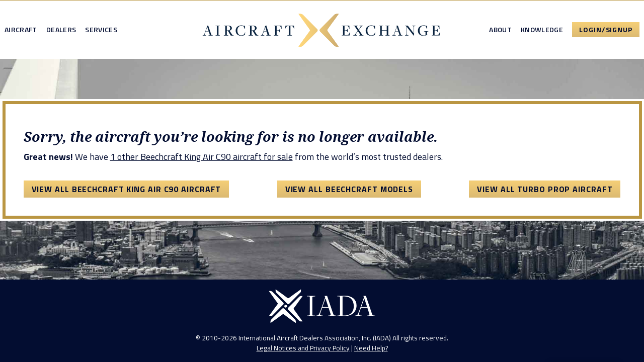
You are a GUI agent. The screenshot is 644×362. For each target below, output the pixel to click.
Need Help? (371, 348)
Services (101, 30)
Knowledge (542, 30)
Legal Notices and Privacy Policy (303, 348)
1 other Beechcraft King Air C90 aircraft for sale (202, 157)
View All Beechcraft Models (349, 189)
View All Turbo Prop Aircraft (545, 189)
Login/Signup (606, 29)
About (500, 30)
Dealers (61, 30)
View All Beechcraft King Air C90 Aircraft (127, 189)
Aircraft (21, 30)
